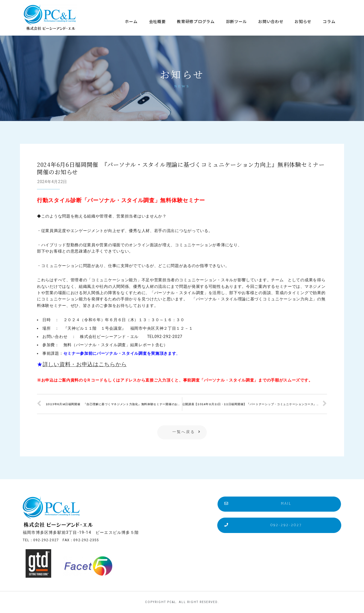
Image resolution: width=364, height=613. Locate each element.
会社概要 (157, 21)
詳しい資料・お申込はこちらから (85, 364)
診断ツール (237, 21)
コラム (329, 21)
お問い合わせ (271, 21)
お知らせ (303, 21)
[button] (182, 432)
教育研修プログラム (196, 21)
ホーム (131, 21)
